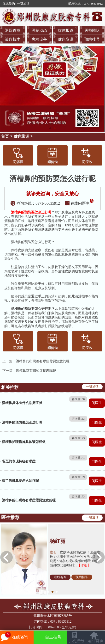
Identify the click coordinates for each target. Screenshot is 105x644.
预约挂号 (92, 39)
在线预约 (9, 4)
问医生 (97, 403)
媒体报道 (66, 30)
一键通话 (23, 4)
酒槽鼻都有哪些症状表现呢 (36, 371)
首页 (5, 136)
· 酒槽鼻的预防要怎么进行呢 (21, 422)
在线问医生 (79, 203)
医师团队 (92, 30)
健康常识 (22, 136)
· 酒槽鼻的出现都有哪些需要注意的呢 (28, 500)
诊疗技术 (13, 39)
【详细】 (84, 565)
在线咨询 (60, 577)
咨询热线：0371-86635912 (35, 203)
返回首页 (13, 30)
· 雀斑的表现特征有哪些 (18, 461)
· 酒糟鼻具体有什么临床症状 (21, 403)
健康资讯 (66, 39)
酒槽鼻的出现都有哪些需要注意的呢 (43, 361)
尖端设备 (39, 39)
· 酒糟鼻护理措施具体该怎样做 (23, 442)
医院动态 (39, 30)
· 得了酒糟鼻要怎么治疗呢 (20, 481)
